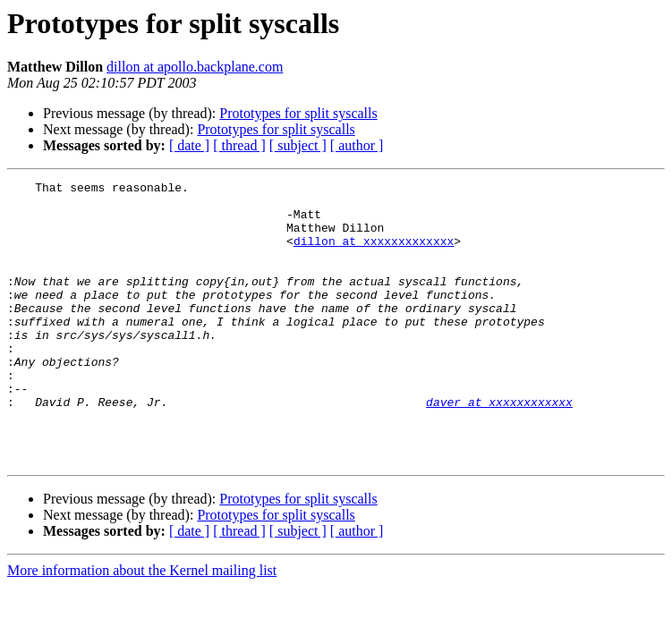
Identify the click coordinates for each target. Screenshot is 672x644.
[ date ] (189, 145)
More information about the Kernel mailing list (142, 627)
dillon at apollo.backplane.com (195, 67)
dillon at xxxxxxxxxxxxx (374, 254)
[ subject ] (298, 145)
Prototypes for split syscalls (298, 113)
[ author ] (357, 145)
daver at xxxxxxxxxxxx (499, 447)
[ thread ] (239, 145)
